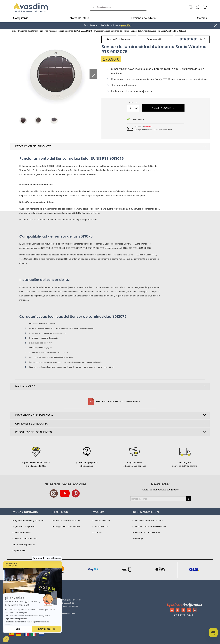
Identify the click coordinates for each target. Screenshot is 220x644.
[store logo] (31, 7)
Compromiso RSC (101, 526)
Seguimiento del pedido (24, 526)
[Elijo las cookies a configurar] (18, 629)
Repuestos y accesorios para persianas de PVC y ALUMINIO (65, 31)
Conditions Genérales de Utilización (149, 526)
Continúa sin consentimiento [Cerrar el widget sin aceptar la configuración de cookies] (47, 536)
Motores (202, 18)
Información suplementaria (34, 415)
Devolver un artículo (22, 533)
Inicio (14, 31)
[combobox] (118, 7)
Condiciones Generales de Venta (148, 520)
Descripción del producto (33, 146)
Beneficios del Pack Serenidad (67, 520)
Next (93, 74)
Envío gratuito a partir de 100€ (67, 526)
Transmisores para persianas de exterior (111, 31)
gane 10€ (126, 25)
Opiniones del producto (32, 424)
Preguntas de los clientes (33, 432)
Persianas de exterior (144, 18)
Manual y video (25, 386)
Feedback (97, 533)
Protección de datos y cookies (146, 533)
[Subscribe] (188, 499)
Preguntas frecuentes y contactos (28, 520)
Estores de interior (80, 18)
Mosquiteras (21, 18)
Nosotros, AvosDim (101, 520)
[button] (6, 639)
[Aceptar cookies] (47, 629)
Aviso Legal (138, 539)
